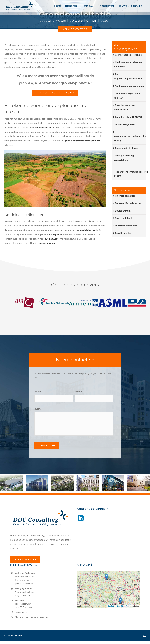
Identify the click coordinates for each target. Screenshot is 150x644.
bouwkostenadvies (45, 128)
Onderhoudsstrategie (126, 148)
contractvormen (46, 243)
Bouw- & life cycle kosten (128, 203)
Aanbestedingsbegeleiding (129, 86)
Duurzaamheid (123, 211)
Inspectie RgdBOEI (125, 125)
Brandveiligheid (123, 218)
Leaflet (111, 606)
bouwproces (56, 234)
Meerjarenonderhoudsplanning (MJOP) (130, 139)
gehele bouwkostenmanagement (82, 141)
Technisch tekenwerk (126, 226)
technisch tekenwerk (87, 230)
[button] (3, 484)
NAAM (39, 391)
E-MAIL (80, 391)
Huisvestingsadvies (125, 196)
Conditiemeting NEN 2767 (129, 117)
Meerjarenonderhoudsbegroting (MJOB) (131, 174)
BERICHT (40, 409)
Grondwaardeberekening (128, 55)
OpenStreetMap (123, 606)
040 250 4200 (52, 239)
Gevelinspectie (123, 233)
